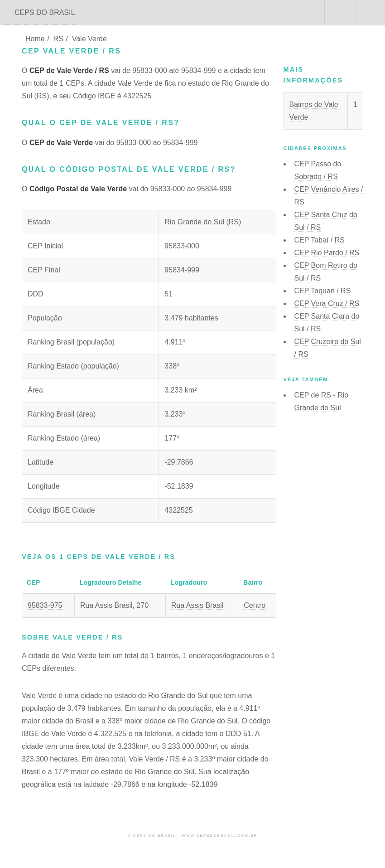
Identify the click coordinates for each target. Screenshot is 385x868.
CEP (320, 240)
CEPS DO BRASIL (45, 12)
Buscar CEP (339, 13)
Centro (255, 605)
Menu (371, 13)
